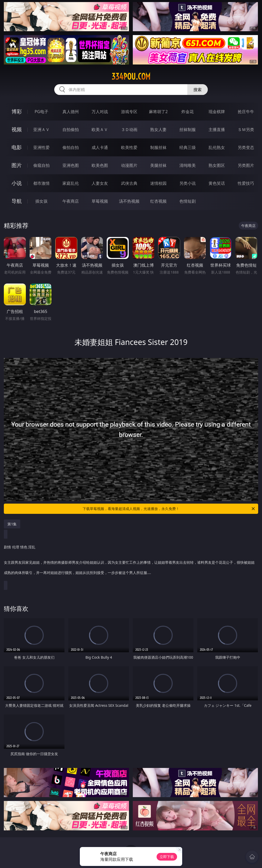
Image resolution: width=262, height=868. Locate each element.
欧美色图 (100, 165)
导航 (17, 201)
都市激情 (41, 183)
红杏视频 (158, 201)
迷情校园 (158, 183)
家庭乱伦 (71, 183)
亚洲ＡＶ (41, 129)
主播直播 (217, 129)
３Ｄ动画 (129, 129)
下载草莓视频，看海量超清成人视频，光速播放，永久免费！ (169, 509)
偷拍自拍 (71, 147)
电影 (17, 147)
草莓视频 (100, 201)
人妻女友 (100, 183)
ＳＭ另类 (246, 129)
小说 (17, 183)
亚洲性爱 (41, 147)
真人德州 (71, 112)
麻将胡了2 (158, 112)
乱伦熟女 (217, 147)
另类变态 (246, 147)
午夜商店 (71, 201)
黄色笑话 (217, 183)
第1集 (12, 524)
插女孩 (41, 201)
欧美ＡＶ (100, 129)
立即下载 (167, 857)
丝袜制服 (188, 129)
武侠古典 (129, 183)
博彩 (17, 111)
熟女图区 (217, 165)
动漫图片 (129, 165)
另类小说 (188, 183)
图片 (17, 165)
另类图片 (246, 165)
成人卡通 (100, 147)
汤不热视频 (129, 201)
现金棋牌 (217, 112)
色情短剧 (188, 201)
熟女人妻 (158, 129)
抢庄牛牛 (246, 112)
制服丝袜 (158, 147)
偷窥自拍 (41, 165)
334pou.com (131, 77)
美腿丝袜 (158, 165)
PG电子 (41, 112)
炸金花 (188, 112)
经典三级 (188, 147)
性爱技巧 (246, 183)
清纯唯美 (188, 165)
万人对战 (100, 112)
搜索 (198, 90)
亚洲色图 (71, 165)
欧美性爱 (129, 147)
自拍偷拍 (71, 129)
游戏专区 (129, 112)
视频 (17, 129)
